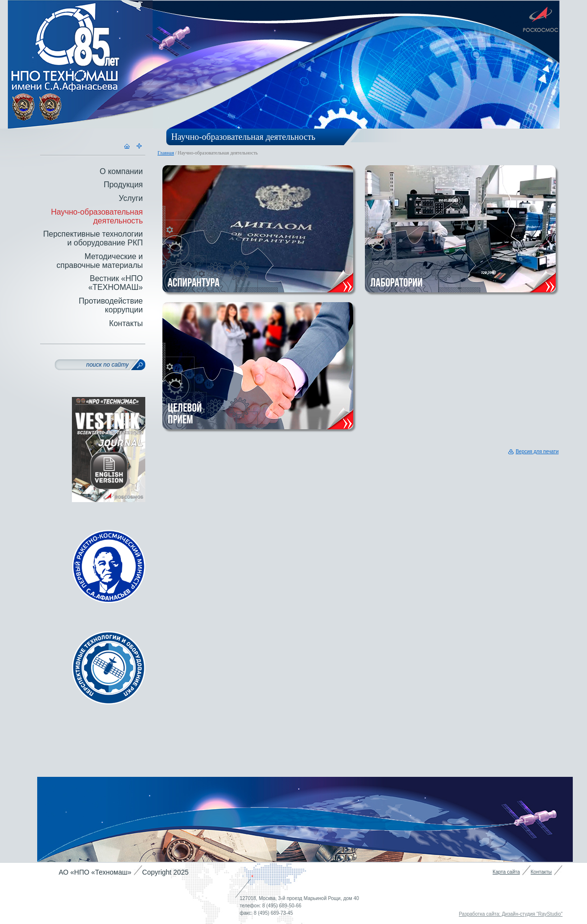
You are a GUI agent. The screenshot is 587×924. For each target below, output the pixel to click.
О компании (121, 171)
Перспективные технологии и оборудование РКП (93, 238)
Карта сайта (506, 872)
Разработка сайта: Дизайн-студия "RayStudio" (511, 914)
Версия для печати (537, 451)
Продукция (123, 185)
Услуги (131, 198)
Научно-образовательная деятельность (97, 216)
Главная (166, 153)
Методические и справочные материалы (100, 261)
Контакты (126, 323)
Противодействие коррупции (111, 305)
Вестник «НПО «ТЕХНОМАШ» (115, 283)
